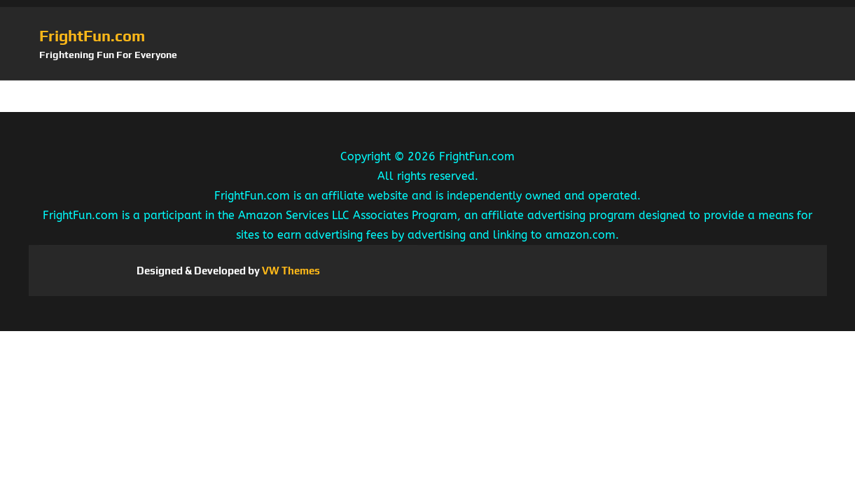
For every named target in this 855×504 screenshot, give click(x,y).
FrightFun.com (92, 36)
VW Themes (290, 271)
